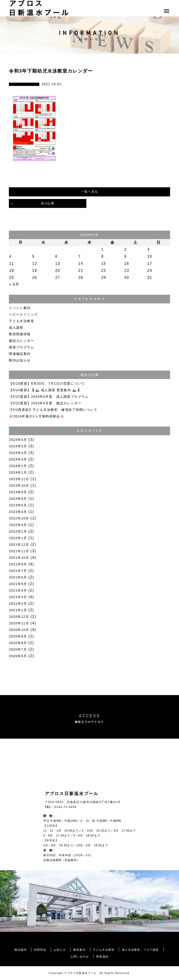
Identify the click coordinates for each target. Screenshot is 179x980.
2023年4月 (18, 512)
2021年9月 (18, 564)
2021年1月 (18, 610)
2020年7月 (18, 649)
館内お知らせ (20, 360)
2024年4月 (18, 453)
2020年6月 (18, 656)
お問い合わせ (80, 957)
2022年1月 (18, 538)
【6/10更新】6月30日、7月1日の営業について (47, 383)
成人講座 (16, 328)
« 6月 (14, 284)
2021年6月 (18, 577)
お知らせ (60, 950)
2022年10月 (19, 518)
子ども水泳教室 (22, 321)
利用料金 (40, 950)
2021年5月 (18, 584)
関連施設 (102, 957)
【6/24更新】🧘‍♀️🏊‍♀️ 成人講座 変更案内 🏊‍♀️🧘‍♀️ (45, 390)
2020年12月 (19, 617)
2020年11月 (19, 623)
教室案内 (79, 950)
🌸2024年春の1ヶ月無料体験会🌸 (37, 416)
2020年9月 (18, 636)
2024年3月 (18, 459)
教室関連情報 (20, 334)
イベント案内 (20, 308)
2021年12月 (19, 545)
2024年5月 (18, 446)
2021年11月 (19, 551)
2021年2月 (18, 604)
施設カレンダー (22, 341)
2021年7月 (18, 571)
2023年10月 (19, 486)
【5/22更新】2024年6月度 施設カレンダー (45, 403)
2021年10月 (19, 558)
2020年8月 (18, 643)
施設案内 (20, 950)
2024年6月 (18, 440)
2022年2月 (18, 531)
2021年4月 (18, 590)
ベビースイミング (23, 314)
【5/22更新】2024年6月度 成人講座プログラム (49, 397)
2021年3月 (18, 597)
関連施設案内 (20, 354)
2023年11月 (19, 479)
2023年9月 (18, 492)
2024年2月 (18, 466)
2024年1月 (18, 472)
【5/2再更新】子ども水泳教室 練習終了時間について (53, 410)
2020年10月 (19, 630)
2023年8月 (18, 499)
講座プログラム (22, 347)
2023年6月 (18, 505)
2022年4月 (18, 525)
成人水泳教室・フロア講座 (140, 950)
